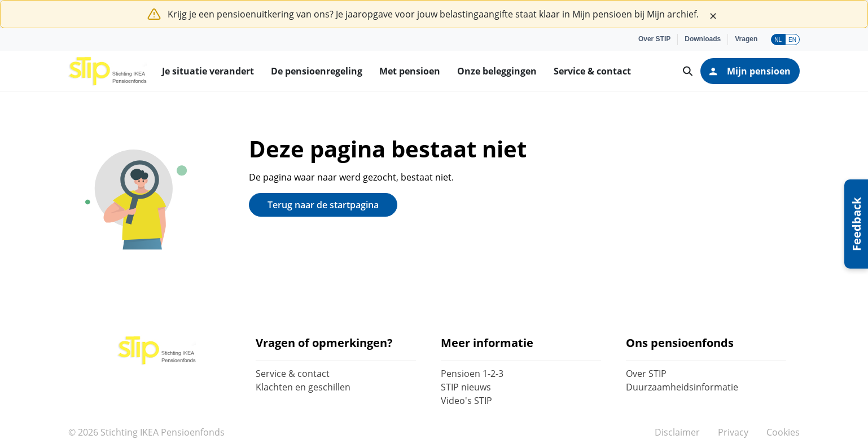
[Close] (713, 14)
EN (792, 40)
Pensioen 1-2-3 (472, 374)
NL (778, 40)
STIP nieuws (466, 387)
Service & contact (293, 374)
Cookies (783, 432)
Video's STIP (466, 401)
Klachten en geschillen (303, 387)
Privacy (733, 432)
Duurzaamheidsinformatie (682, 387)
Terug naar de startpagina (323, 205)
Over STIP (646, 374)
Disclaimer (677, 432)
